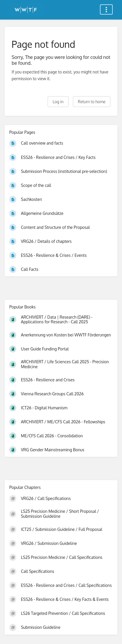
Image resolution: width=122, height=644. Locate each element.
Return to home (92, 102)
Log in (58, 102)
